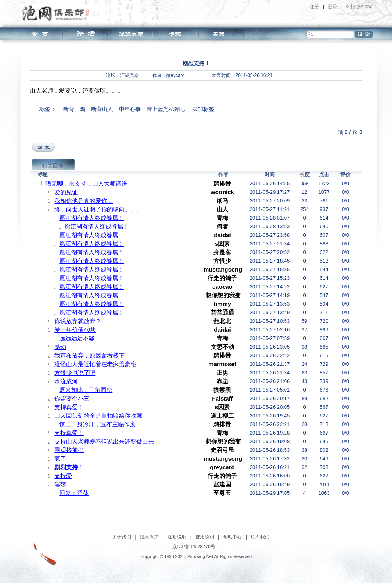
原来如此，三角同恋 (86, 390)
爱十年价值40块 (75, 330)
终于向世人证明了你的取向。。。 (98, 209)
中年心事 (130, 109)
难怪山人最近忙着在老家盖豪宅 (95, 364)
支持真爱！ (69, 407)
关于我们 (122, 537)
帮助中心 (233, 537)
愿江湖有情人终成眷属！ (92, 218)
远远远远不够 (77, 338)
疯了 (60, 459)
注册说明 (177, 537)
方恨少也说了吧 (75, 373)
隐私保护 (149, 537)
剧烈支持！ (69, 467)
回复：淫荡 (74, 493)
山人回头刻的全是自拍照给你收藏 (98, 416)
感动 (60, 347)
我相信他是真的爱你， (84, 201)
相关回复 (53, 166)
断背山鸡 (74, 109)
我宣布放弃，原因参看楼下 (89, 355)
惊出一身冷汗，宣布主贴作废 (98, 424)
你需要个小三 (72, 398)
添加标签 (203, 109)
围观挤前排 (69, 450)
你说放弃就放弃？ (78, 321)
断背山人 (102, 109)
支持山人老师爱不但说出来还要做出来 (104, 441)
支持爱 (63, 476)
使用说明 (205, 537)
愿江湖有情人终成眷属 (89, 235)
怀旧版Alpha (359, 7)
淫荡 (60, 484)
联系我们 (260, 537)
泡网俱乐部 (58, 13)
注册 (314, 7)
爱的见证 (66, 192)
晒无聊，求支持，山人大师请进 (86, 183)
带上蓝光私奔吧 (166, 109)
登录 (333, 7)
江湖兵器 (129, 75)
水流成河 (66, 381)
